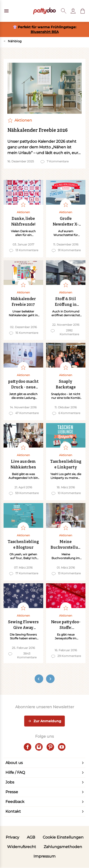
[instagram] (39, 747)
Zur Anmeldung (44, 721)
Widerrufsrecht (22, 847)
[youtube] (62, 747)
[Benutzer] (73, 11)
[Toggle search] (64, 11)
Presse (12, 792)
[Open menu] (6, 11)
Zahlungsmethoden (63, 847)
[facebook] (28, 747)
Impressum (44, 856)
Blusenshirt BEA (45, 32)
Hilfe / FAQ (15, 772)
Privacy (12, 837)
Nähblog (13, 41)
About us (14, 763)
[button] (83, 11)
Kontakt (13, 811)
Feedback (15, 802)
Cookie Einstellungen (63, 837)
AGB (31, 837)
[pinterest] (50, 747)
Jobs (10, 782)
